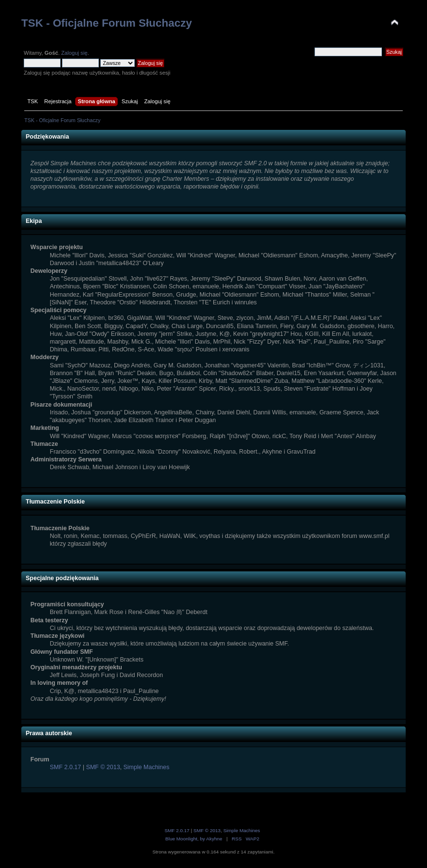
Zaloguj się (74, 53)
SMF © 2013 (103, 767)
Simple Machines (147, 767)
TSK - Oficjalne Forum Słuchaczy (107, 23)
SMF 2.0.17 (65, 767)
